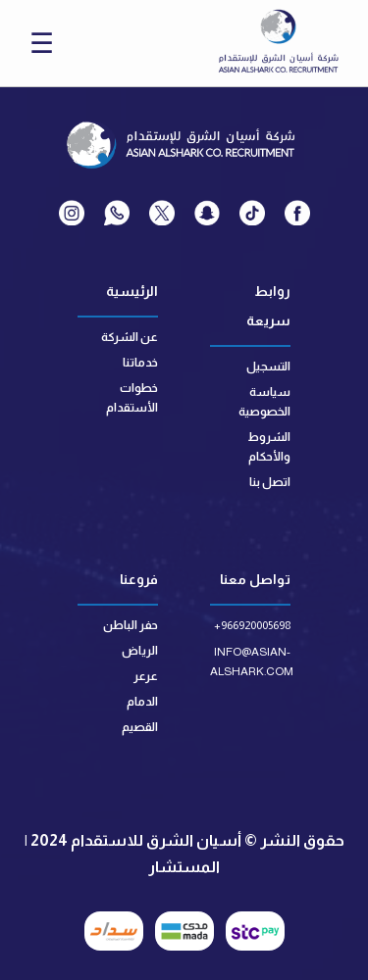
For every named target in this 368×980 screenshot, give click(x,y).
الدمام (142, 702)
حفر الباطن (131, 625)
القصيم (140, 727)
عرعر (146, 676)
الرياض (140, 651)
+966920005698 (252, 625)
